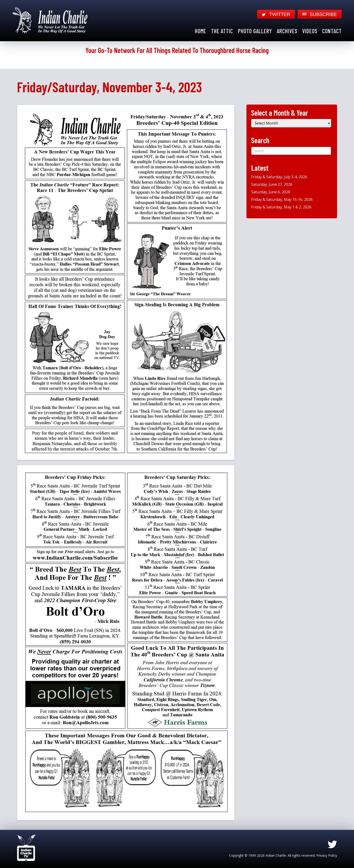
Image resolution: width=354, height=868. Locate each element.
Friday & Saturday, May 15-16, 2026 (282, 199)
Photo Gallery (255, 31)
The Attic (222, 31)
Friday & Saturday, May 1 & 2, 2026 (281, 207)
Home (201, 31)
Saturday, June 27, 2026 (272, 184)
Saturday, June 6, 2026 (271, 192)
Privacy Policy (327, 855)
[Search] (291, 151)
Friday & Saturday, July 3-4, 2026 (279, 177)
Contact (332, 31)
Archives (287, 31)
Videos (310, 31)
